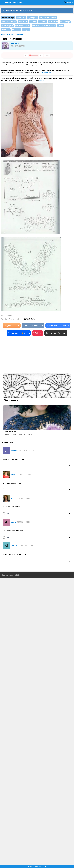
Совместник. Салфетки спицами (44, 26)
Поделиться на (19, 333)
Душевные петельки (9, 22)
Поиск (70, 3)
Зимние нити (23, 22)
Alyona (13, 522)
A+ (41, 55)
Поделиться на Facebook (58, 325)
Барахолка (43, 22)
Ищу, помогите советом (48, 18)
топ (2, 315)
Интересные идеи (8, 18)
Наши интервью (7, 26)
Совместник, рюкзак (23, 26)
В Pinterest (37, 333)
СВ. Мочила (6, 30)
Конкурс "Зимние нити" (37, 866)
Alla (12, 498)
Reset (47, 55)
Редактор (15, 43)
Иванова (14, 451)
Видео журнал (33, 18)
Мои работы (21, 18)
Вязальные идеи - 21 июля (12, 35)
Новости (60, 26)
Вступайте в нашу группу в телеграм (17, 10)
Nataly (13, 474)
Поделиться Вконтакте (33, 325)
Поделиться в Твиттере (56, 333)
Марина (14, 546)
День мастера (65, 22)
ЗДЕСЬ (42, 80)
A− (26, 55)
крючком (8, 315)
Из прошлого (53, 22)
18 (6, 319)
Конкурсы (26, 30)
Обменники (16, 30)
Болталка (33, 22)
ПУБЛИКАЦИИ (46, 73)
